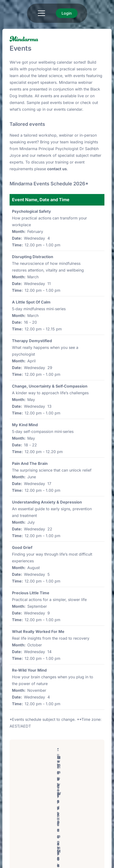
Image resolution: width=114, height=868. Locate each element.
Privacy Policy (48, 862)
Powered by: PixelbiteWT (86, 862)
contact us (57, 169)
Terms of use (22, 862)
